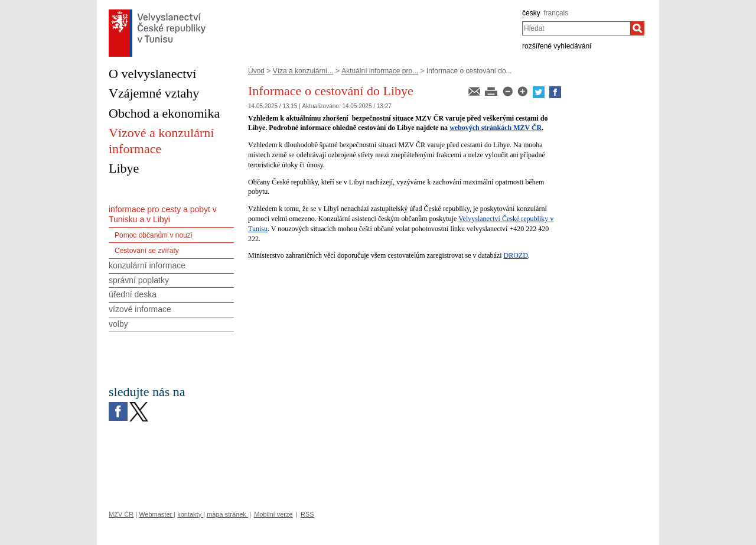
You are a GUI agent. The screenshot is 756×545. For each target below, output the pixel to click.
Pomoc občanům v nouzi (153, 235)
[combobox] (576, 28)
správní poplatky (139, 280)
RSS (307, 514)
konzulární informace (147, 265)
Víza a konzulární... (303, 71)
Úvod (256, 71)
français (556, 13)
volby (118, 324)
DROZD (516, 255)
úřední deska (133, 294)
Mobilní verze (273, 514)
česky (531, 13)
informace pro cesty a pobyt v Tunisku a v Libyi (163, 214)
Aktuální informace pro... (380, 71)
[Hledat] (637, 28)
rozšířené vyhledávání (557, 46)
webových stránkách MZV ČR (496, 128)
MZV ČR (121, 514)
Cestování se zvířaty (147, 251)
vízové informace (140, 309)
